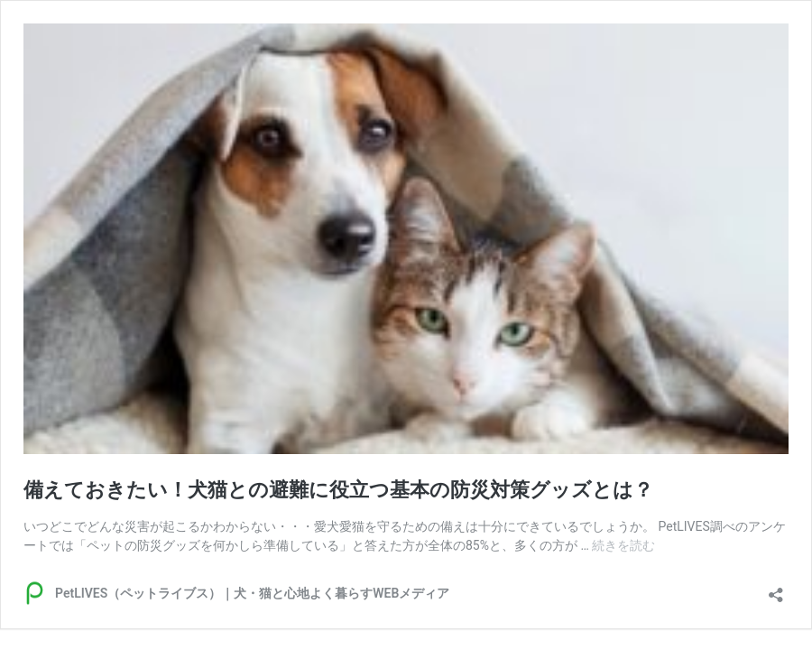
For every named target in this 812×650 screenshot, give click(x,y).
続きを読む (623, 545)
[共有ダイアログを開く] (776, 589)
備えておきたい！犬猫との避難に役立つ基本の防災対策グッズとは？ (338, 490)
